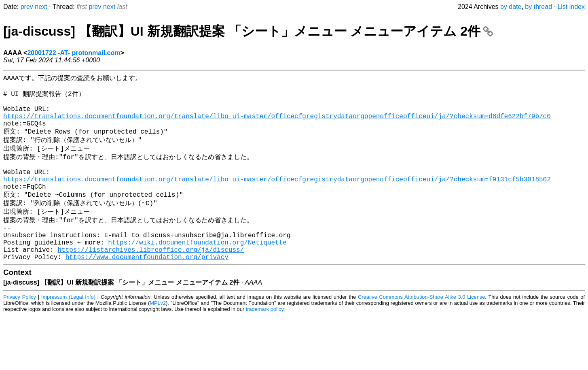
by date (511, 7)
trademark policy (265, 340)
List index (571, 7)
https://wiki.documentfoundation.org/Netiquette (197, 270)
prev (27, 7)
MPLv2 (158, 334)
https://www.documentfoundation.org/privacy (147, 287)
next (41, 7)
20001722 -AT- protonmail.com (74, 53)
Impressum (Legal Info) (68, 328)
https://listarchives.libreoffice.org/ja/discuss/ (151, 279)
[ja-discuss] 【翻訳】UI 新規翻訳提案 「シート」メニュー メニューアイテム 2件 (248, 31)
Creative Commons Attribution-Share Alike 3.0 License (421, 328)
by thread (538, 7)
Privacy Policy (20, 328)
